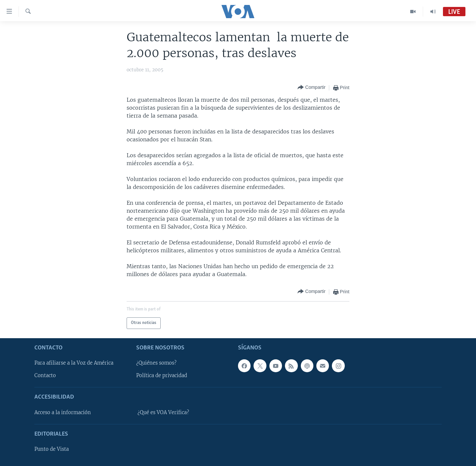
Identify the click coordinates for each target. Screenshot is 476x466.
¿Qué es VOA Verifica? (163, 412)
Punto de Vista (52, 449)
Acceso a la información (63, 412)
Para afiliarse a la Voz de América (74, 363)
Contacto (45, 376)
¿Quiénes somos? (156, 363)
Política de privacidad (162, 376)
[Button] (311, 88)
